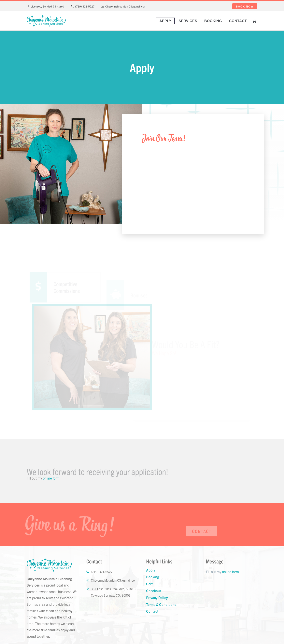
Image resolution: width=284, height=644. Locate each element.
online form (51, 478)
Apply (165, 21)
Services (188, 21)
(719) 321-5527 (85, 6)
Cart (149, 584)
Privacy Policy (157, 598)
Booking (213, 21)
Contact (238, 21)
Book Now (245, 6)
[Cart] (256, 21)
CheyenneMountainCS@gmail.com (126, 6)
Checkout (154, 591)
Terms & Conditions (161, 604)
